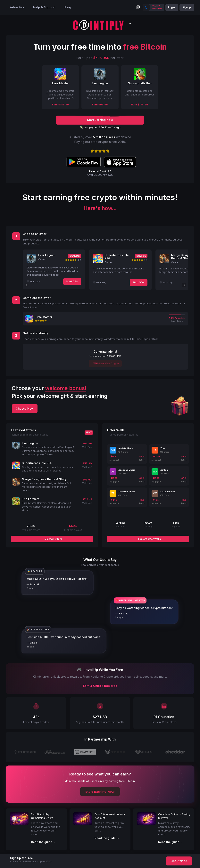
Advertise (17, 7)
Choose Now (25, 409)
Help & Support (44, 7)
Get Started (179, 861)
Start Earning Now (100, 792)
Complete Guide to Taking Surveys (174, 816)
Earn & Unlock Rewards (100, 686)
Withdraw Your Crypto (106, 363)
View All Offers (53, 539)
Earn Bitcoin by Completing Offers (42, 816)
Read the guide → (43, 842)
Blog (68, 7)
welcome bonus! (66, 388)
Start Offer (72, 281)
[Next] (184, 285)
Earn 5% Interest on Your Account (110, 816)
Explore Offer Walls (149, 539)
